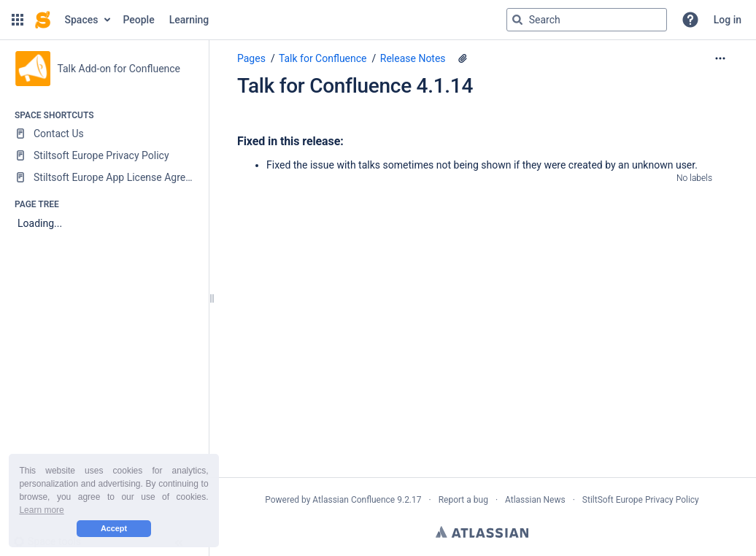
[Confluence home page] (43, 20)
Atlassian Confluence (354, 500)
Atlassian (482, 532)
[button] (18, 20)
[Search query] (587, 20)
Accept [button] (114, 528)
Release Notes (413, 58)
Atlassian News (535, 500)
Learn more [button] (41, 510)
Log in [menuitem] (728, 20)
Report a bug (463, 500)
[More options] (720, 58)
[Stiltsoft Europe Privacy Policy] (104, 155)
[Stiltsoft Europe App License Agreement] (104, 177)
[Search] (517, 20)
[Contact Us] (104, 134)
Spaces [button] (82, 20)
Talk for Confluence (323, 58)
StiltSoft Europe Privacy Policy (641, 500)
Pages (251, 58)
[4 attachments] (463, 58)
